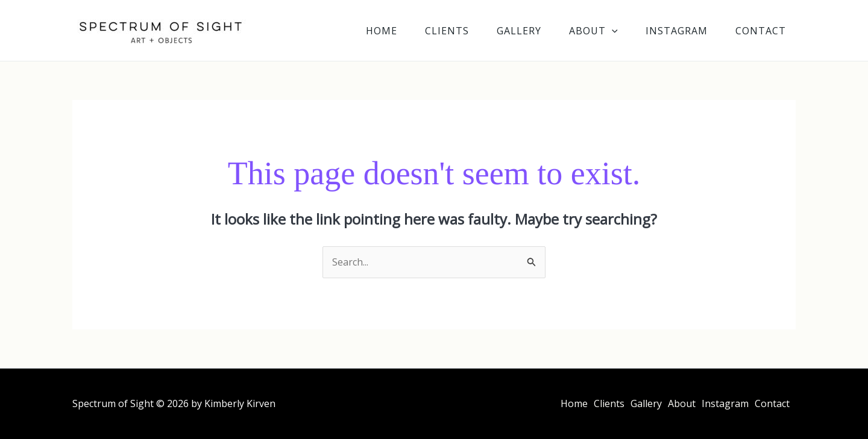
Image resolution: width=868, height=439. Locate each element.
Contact (761, 31)
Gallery (519, 31)
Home (382, 31)
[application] (612, 31)
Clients (447, 31)
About (593, 31)
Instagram (677, 31)
